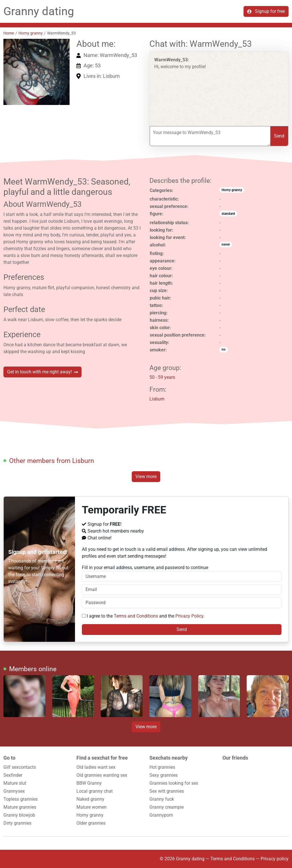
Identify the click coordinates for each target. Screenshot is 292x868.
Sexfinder (13, 775)
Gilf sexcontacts (20, 767)
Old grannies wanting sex (102, 775)
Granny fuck (162, 799)
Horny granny (31, 33)
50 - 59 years (162, 377)
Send (279, 136)
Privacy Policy (189, 616)
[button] (36, 72)
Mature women (92, 807)
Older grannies (91, 823)
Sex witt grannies (167, 791)
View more (146, 477)
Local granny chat (95, 791)
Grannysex (14, 791)
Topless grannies (21, 799)
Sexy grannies (164, 775)
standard (228, 214)
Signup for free (266, 11)
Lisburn (157, 399)
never (226, 244)
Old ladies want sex (96, 767)
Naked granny (90, 799)
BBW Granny (89, 783)
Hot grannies (162, 767)
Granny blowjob (19, 815)
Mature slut (15, 783)
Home (9, 33)
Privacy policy (275, 859)
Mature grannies (20, 807)
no (224, 349)
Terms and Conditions (136, 616)
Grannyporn (161, 815)
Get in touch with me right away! (42, 372)
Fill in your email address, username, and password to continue (182, 573)
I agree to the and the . (143, 616)
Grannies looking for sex (174, 783)
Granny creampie (167, 807)
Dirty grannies (17, 823)
